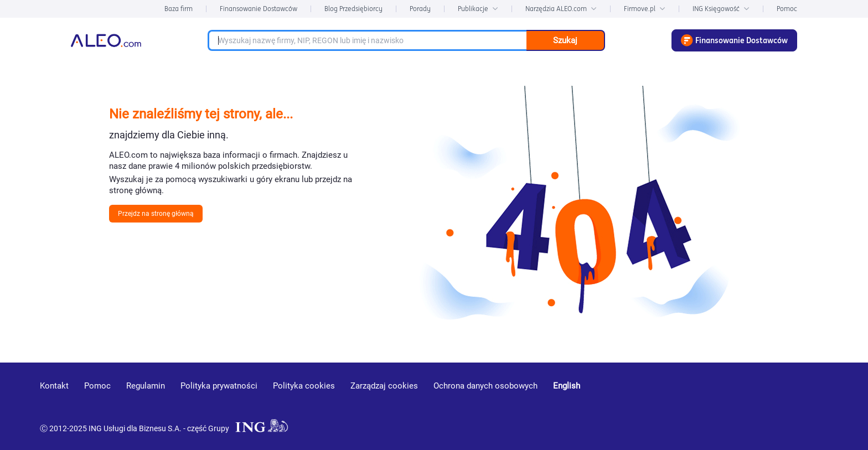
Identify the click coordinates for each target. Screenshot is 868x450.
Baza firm (179, 9)
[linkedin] (767, 402)
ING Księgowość (721, 9)
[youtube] (725, 402)
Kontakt (54, 386)
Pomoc (787, 9)
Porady (420, 9)
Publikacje (478, 9)
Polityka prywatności (219, 386)
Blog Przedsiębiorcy (353, 9)
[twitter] (805, 402)
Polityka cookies (304, 386)
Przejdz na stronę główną (156, 214)
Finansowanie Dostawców (259, 9)
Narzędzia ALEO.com (561, 9)
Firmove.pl (645, 9)
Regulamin (146, 386)
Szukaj (565, 40)
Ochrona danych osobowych (485, 386)
